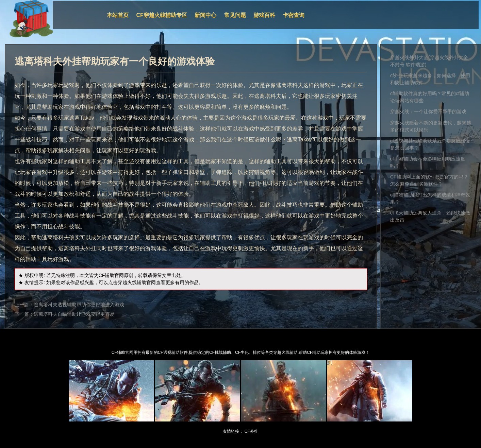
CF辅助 (107, 275)
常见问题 (235, 15)
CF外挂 (251, 431)
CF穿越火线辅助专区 (162, 15)
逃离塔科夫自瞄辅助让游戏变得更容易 (74, 314)
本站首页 (118, 15)
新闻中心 (205, 15)
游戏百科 (264, 15)
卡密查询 (294, 15)
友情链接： (233, 431)
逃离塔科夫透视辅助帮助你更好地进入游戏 (79, 305)
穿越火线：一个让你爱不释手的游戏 (428, 111)
